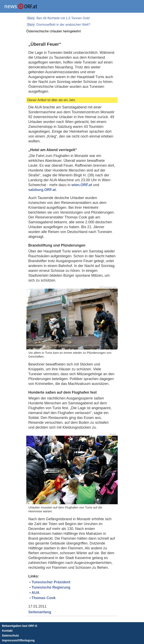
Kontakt (7, 631)
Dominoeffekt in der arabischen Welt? (63, 25)
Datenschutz (10, 636)
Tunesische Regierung (51, 587)
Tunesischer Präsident (51, 582)
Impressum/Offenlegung (18, 640)
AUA (35, 593)
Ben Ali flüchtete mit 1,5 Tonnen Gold (63, 18)
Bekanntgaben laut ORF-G (20, 626)
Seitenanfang (40, 612)
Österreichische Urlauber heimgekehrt (53, 31)
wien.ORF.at (82, 185)
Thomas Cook (44, 598)
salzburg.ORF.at (42, 190)
